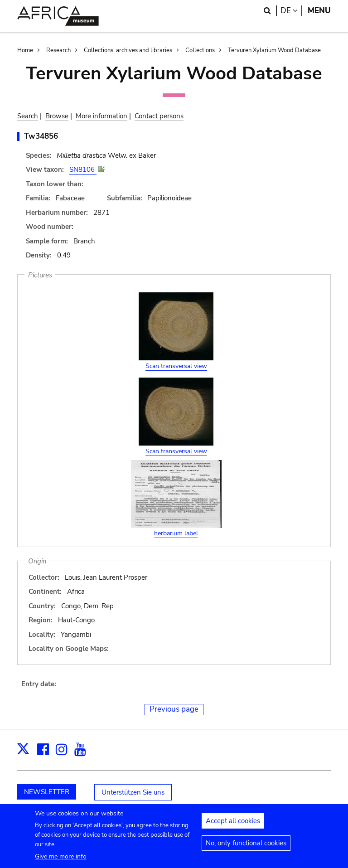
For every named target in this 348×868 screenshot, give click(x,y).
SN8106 (83, 170)
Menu (319, 11)
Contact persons (159, 116)
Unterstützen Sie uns (133, 792)
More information (101, 116)
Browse (57, 116)
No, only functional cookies (246, 849)
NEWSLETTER (47, 792)
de (291, 11)
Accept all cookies (233, 826)
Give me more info (61, 862)
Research (58, 50)
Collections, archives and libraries (128, 50)
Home (25, 50)
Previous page (174, 709)
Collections (200, 50)
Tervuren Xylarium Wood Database (274, 50)
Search (28, 116)
